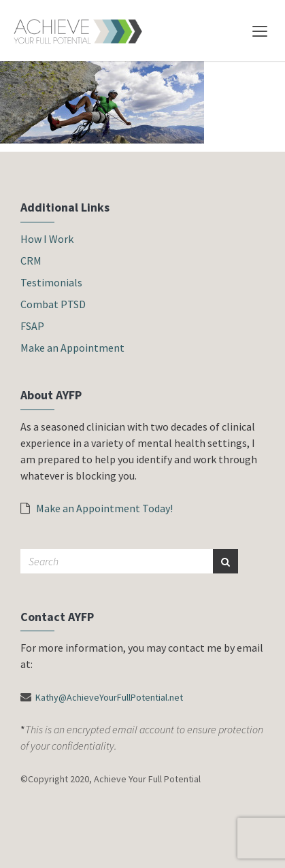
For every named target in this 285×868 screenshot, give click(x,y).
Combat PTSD (53, 304)
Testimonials (51, 282)
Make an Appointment (72, 348)
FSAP (32, 326)
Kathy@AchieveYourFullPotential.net (109, 697)
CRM (31, 261)
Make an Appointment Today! (97, 508)
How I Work (47, 239)
